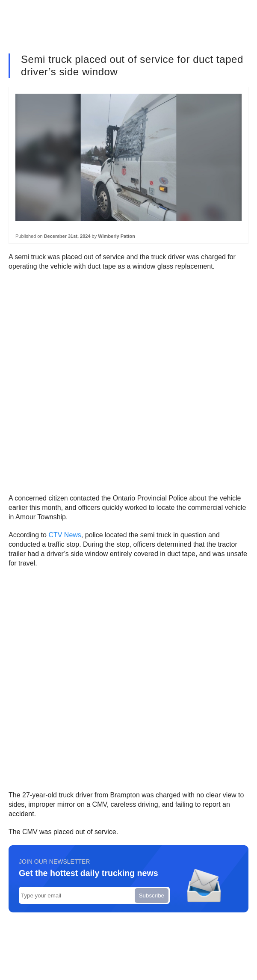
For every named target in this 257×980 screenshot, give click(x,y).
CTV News (65, 535)
